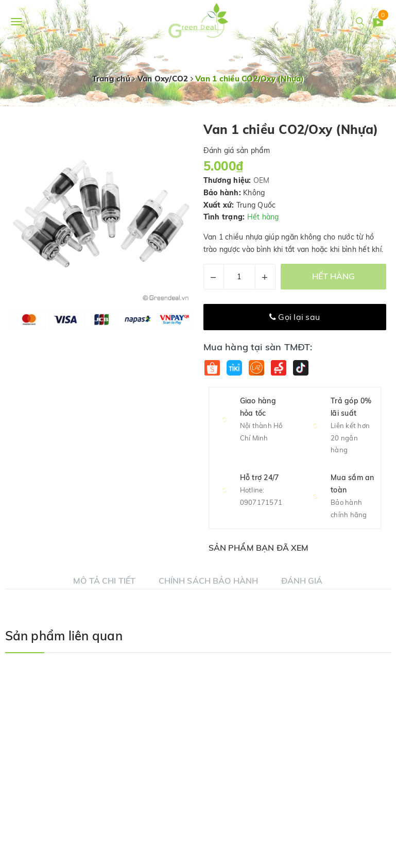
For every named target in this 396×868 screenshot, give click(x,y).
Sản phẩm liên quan (64, 636)
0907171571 (261, 502)
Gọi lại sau (295, 317)
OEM (262, 180)
